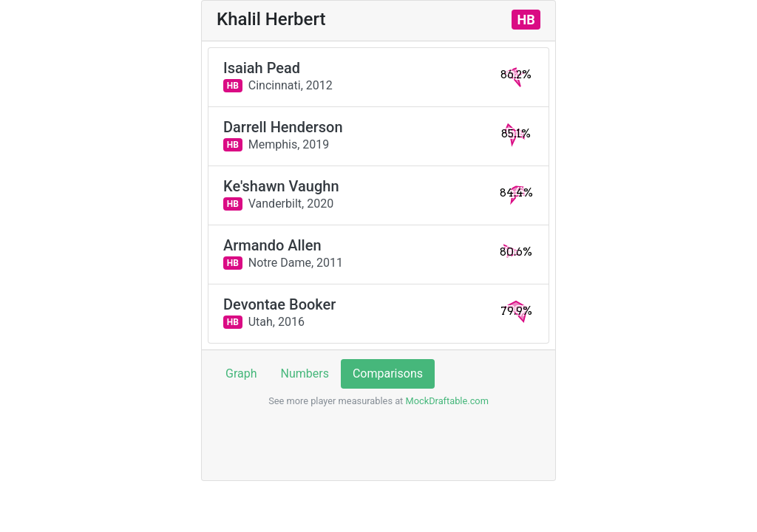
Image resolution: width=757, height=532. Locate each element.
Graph (241, 374)
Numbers (305, 374)
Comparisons (388, 374)
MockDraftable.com (446, 401)
